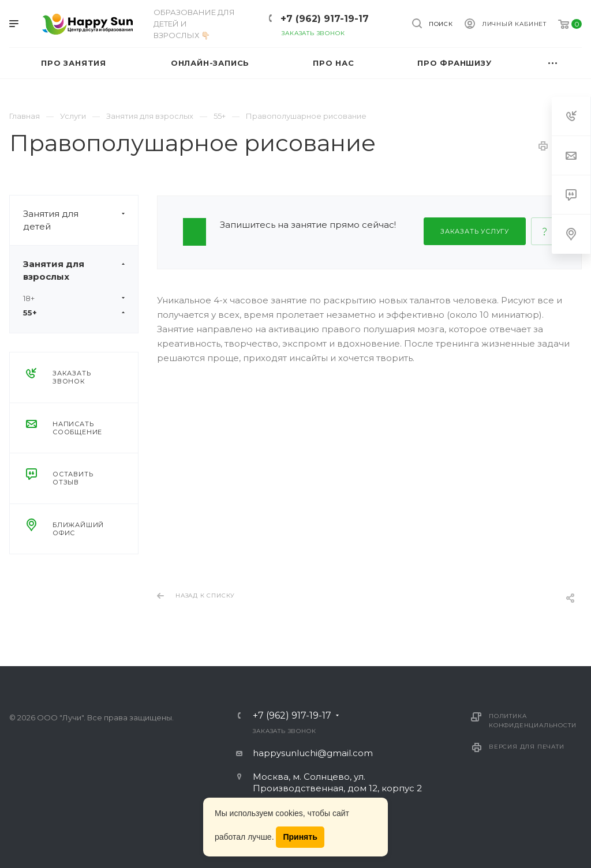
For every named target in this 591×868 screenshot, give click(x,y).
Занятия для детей (81, 220)
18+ (74, 298)
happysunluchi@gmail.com (313, 753)
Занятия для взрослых (81, 270)
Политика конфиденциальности (532, 721)
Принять (300, 837)
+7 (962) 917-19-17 (325, 19)
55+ (74, 313)
